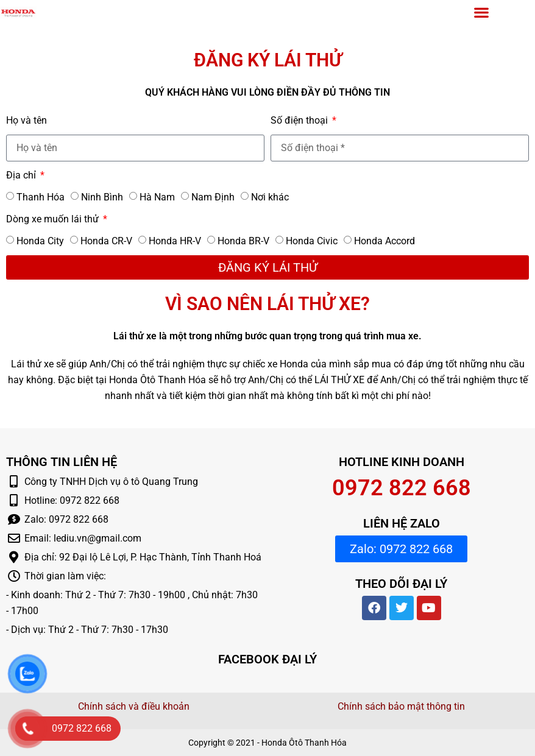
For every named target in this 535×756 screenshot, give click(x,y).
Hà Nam (157, 197)
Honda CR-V (106, 241)
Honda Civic (312, 241)
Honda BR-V (243, 241)
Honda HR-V (175, 241)
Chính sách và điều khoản (134, 706)
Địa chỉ (22, 175)
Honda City (40, 241)
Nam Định (213, 197)
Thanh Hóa (41, 197)
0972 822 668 (402, 488)
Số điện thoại (300, 120)
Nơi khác (270, 197)
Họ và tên (27, 120)
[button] (482, 12)
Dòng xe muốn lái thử (54, 219)
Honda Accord (384, 241)
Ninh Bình (102, 197)
